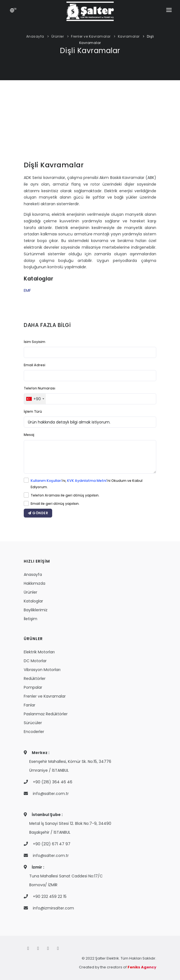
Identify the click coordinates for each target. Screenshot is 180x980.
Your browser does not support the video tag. (90, 125)
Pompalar (33, 687)
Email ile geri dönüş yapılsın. (55, 504)
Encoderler (34, 732)
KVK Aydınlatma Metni (87, 481)
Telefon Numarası (39, 388)
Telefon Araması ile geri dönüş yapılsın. (65, 495)
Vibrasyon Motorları (42, 670)
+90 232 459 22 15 (50, 896)
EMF (27, 290)
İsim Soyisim (35, 342)
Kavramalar (129, 36)
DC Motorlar (35, 661)
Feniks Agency (142, 967)
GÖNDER (38, 513)
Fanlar (30, 705)
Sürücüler (33, 723)
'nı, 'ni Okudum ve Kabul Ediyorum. (87, 484)
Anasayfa (35, 36)
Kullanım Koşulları (46, 481)
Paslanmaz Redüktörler (46, 714)
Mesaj (29, 435)
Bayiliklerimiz (36, 610)
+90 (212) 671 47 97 (52, 844)
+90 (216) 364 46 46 (53, 782)
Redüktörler (35, 679)
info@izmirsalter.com (53, 908)
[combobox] (35, 399)
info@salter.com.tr (51, 794)
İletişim (31, 619)
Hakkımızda (35, 583)
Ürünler (58, 36)
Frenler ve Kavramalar (91, 36)
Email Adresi (35, 365)
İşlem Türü (33, 411)
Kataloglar (33, 601)
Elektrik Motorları (39, 652)
